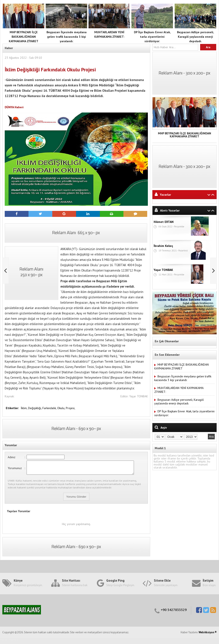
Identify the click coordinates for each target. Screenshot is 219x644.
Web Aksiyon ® (208, 635)
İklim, (24, 408)
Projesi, (70, 408)
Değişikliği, (35, 408)
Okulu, (61, 408)
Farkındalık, (50, 408)
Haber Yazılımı (9, 642)
